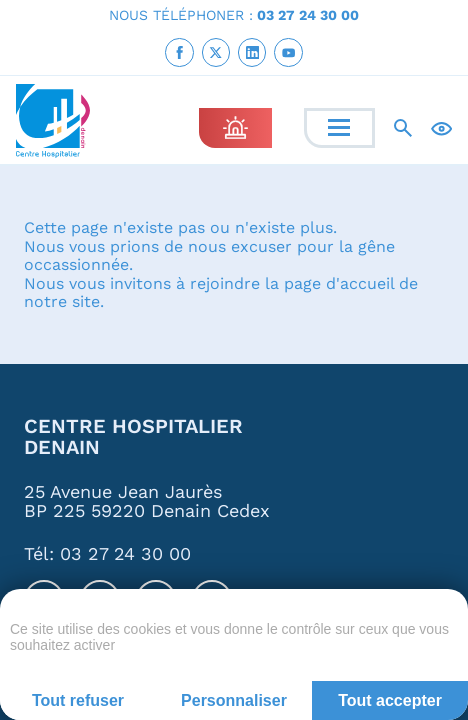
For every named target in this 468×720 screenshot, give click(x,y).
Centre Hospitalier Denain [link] (133, 437)
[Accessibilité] (441, 127)
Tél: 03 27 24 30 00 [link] (107, 554)
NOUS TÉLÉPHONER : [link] (234, 15)
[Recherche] (403, 128)
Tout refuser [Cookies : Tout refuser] (78, 700)
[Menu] (339, 127)
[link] (179, 52)
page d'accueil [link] (339, 282)
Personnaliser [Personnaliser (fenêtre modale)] (234, 700)
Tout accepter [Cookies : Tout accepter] (390, 700)
